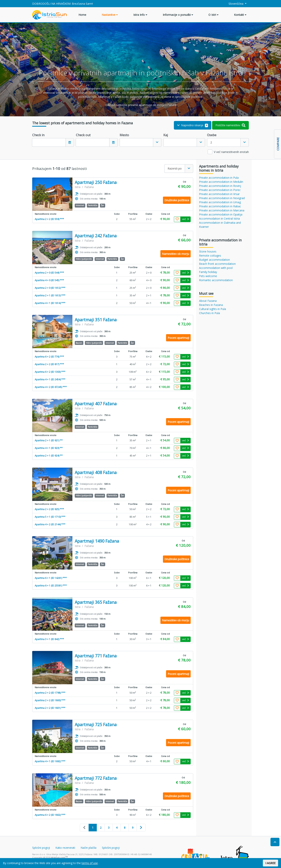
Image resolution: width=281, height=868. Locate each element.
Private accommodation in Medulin (221, 182)
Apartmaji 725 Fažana (96, 725)
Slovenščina (234, 4)
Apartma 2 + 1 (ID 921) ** (49, 440)
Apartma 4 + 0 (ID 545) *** (49, 280)
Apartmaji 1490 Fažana (97, 541)
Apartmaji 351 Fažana (96, 320)
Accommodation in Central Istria (219, 219)
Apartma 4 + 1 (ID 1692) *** (50, 761)
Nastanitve (110, 15)
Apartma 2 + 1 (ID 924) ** (49, 456)
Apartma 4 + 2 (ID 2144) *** (50, 524)
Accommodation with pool (216, 268)
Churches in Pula (209, 313)
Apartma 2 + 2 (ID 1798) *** (50, 693)
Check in (38, 135)
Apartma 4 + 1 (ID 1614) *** (50, 303)
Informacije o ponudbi (178, 15)
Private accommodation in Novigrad (222, 198)
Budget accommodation (214, 260)
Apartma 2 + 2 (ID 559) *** (49, 219)
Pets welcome (208, 276)
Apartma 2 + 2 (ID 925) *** (49, 509)
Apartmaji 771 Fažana (96, 656)
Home (82, 15)
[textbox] (136, 142)
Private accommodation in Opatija (221, 214)
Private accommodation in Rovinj (220, 186)
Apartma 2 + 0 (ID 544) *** (49, 273)
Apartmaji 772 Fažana (96, 778)
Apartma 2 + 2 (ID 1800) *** (50, 700)
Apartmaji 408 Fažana (96, 473)
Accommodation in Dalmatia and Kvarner (220, 225)
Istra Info (140, 15)
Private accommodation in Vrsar (219, 194)
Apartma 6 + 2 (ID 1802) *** (50, 815)
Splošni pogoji (41, 848)
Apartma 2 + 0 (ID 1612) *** (50, 288)
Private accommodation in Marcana (222, 210)
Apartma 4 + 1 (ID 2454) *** (50, 379)
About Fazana (208, 301)
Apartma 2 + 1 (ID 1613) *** (50, 295)
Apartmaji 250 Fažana (96, 182)
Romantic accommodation (216, 280)
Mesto (124, 135)
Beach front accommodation (217, 264)
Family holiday (208, 272)
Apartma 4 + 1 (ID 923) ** (49, 448)
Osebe (212, 135)
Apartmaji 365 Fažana (96, 602)
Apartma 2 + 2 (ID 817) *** (49, 364)
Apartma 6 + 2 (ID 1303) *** (50, 372)
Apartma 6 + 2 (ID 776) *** (49, 357)
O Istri (213, 15)
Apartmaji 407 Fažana (96, 404)
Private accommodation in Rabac (220, 206)
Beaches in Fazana (211, 305)
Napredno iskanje (193, 125)
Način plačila (88, 848)
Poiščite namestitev (230, 125)
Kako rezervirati (65, 848)
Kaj (166, 135)
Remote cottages (210, 256)
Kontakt (240, 15)
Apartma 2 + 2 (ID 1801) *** (50, 708)
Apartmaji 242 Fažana (96, 236)
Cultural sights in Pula (213, 309)
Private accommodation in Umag (220, 202)
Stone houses (208, 251)
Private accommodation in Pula (219, 178)
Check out (83, 135)
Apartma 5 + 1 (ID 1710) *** (50, 517)
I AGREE (270, 863)
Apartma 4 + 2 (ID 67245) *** (51, 387)
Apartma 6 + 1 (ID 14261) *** (51, 578)
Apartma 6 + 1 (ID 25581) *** (51, 586)
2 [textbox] (211, 142)
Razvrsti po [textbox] (175, 168)
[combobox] (140, 142)
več (185, 219)
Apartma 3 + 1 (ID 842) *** (49, 639)
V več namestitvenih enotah (231, 152)
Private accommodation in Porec (220, 190)
